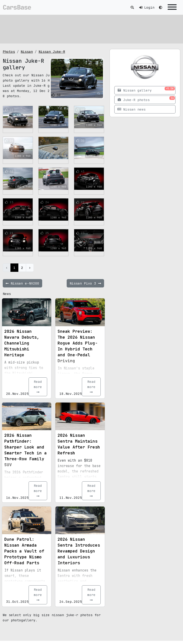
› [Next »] (30, 268)
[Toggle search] (132, 7)
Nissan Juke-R (52, 52)
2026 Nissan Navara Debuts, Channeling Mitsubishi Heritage (22, 343)
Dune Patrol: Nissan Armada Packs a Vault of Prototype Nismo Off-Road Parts (24, 551)
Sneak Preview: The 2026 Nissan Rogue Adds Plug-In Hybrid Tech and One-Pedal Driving (78, 346)
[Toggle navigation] (172, 7)
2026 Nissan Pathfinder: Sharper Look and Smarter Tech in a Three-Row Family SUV (26, 450)
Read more (38, 387)
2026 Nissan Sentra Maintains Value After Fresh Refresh (79, 444)
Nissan (27, 52)
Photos (9, 52)
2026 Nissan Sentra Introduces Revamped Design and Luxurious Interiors (79, 551)
